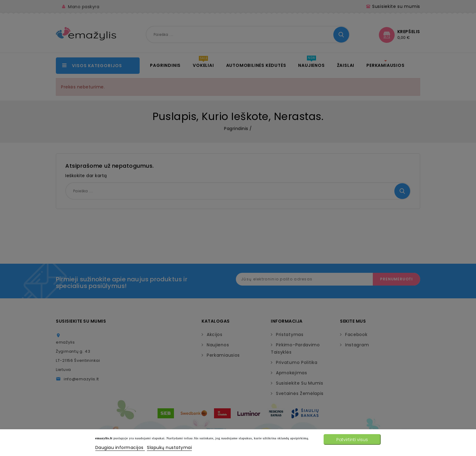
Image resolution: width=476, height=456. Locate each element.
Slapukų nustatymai (169, 447)
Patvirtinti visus (352, 440)
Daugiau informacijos (120, 447)
